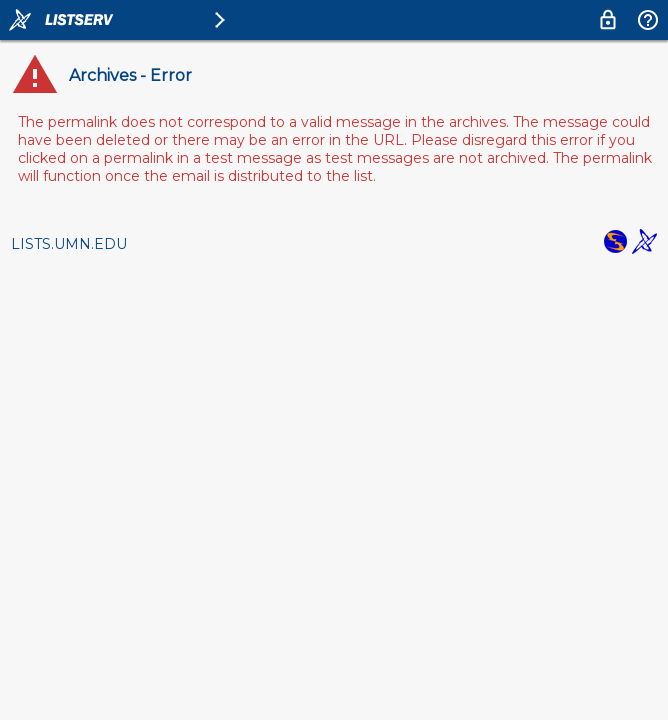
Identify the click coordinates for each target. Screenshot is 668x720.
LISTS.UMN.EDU (69, 244)
